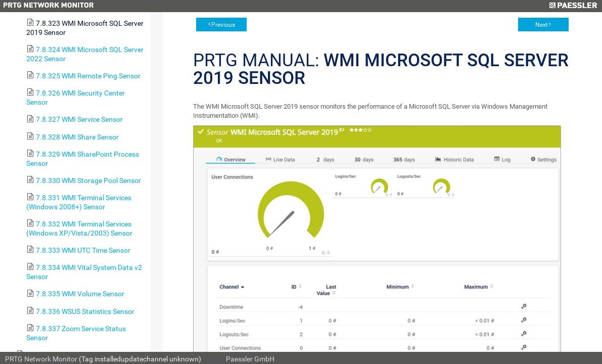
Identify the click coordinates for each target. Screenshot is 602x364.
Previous (223, 25)
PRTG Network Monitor (41, 359)
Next (542, 25)
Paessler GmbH (250, 359)
